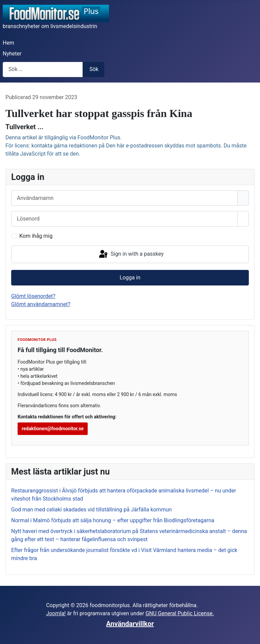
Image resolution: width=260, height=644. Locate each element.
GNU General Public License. (180, 613)
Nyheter (12, 54)
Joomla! (56, 613)
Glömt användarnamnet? (41, 304)
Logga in (130, 278)
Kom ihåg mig (36, 236)
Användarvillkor (130, 624)
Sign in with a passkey (131, 254)
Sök (94, 69)
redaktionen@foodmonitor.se (53, 429)
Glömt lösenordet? (33, 296)
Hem (8, 43)
